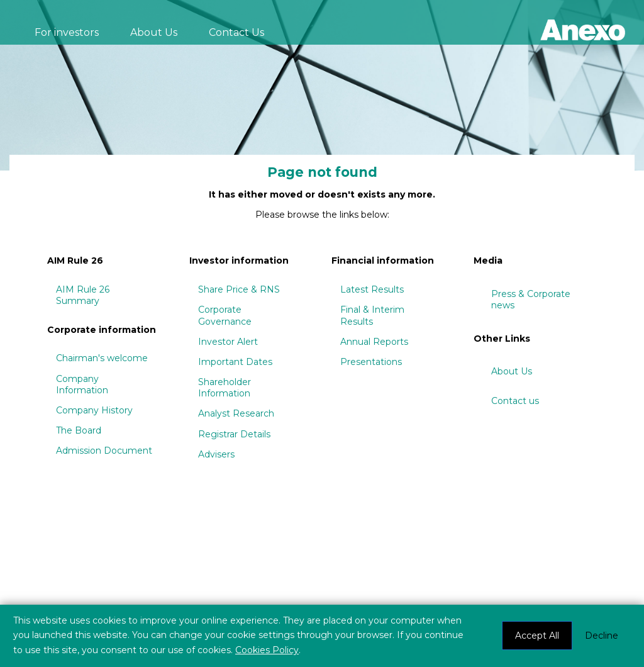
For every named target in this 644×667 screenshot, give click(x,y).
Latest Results (372, 289)
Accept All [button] (537, 636)
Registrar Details (234, 434)
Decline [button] (602, 636)
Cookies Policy (267, 650)
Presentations (371, 362)
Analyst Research (236, 413)
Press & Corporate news (531, 300)
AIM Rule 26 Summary (83, 295)
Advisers (216, 454)
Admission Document (104, 451)
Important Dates (235, 362)
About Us (154, 32)
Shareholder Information (225, 388)
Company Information (82, 384)
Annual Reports (374, 342)
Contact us (515, 401)
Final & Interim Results (372, 315)
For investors (67, 32)
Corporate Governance (225, 315)
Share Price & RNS (239, 289)
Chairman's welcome (102, 358)
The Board (79, 430)
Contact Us (236, 32)
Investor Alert (228, 342)
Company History (94, 410)
